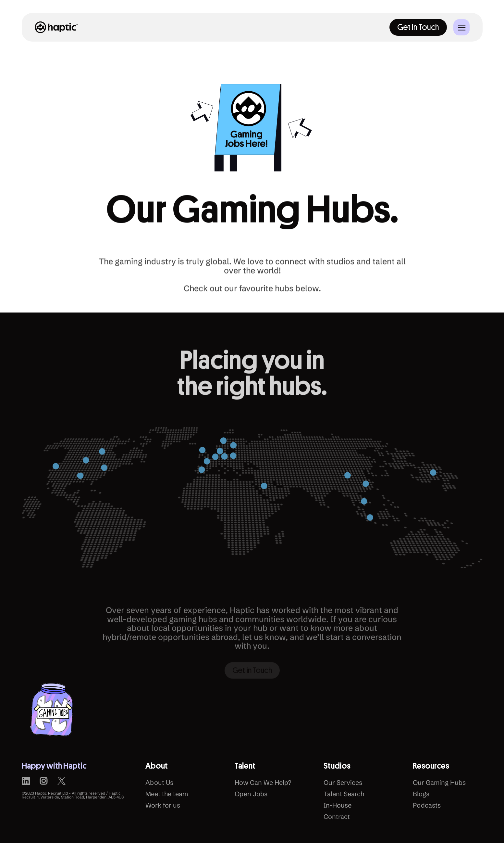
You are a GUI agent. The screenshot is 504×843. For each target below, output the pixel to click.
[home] (56, 27)
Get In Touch (418, 27)
